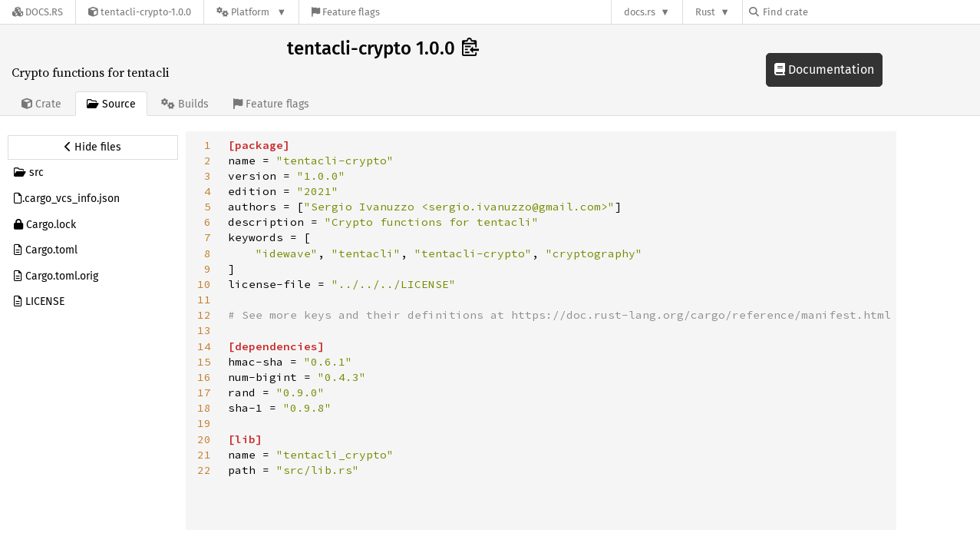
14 (204, 346)
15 (204, 362)
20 (204, 439)
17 (204, 392)
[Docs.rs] (38, 12)
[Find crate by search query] (826, 12)
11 (204, 300)
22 (204, 470)
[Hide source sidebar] (93, 147)
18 (204, 408)
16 (204, 377)
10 (204, 284)
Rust (705, 12)
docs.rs (640, 12)
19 (204, 423)
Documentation (824, 70)
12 (204, 315)
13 (204, 330)
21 (204, 455)
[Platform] (251, 12)
